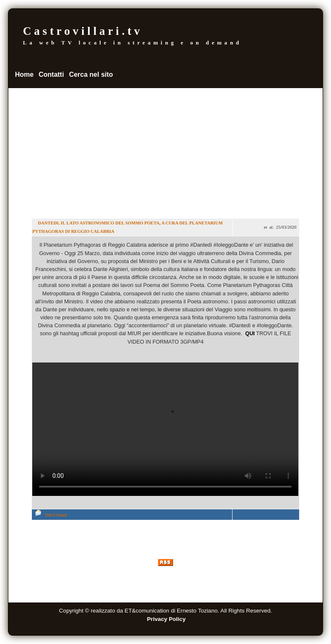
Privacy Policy (166, 619)
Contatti (51, 74)
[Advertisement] (166, 151)
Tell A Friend (56, 515)
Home (24, 74)
